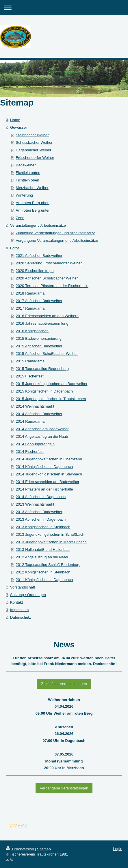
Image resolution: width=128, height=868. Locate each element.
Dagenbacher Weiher (34, 150)
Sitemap (44, 849)
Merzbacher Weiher (32, 188)
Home (15, 120)
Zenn (20, 218)
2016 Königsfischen (32, 331)
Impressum (19, 610)
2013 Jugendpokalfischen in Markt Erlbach (51, 542)
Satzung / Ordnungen (28, 595)
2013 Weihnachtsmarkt (35, 504)
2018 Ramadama (30, 293)
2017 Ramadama (30, 308)
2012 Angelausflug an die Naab (42, 557)
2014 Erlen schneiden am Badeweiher (48, 482)
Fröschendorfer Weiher (35, 158)
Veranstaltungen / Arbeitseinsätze (38, 225)
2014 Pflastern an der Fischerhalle (44, 489)
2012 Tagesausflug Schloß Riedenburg (48, 565)
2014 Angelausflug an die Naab (42, 436)
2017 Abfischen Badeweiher (39, 301)
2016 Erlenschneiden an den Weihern (47, 316)
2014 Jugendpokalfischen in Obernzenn (49, 459)
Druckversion (20, 849)
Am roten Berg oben (33, 203)
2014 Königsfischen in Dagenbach (44, 467)
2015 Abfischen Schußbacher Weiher (47, 354)
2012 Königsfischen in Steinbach (43, 572)
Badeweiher (26, 165)
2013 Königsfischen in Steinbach (43, 527)
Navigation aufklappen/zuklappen (64, 8)
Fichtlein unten (28, 173)
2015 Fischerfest (30, 376)
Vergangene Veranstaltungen (64, 788)
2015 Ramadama (30, 361)
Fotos (15, 248)
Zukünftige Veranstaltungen (64, 684)
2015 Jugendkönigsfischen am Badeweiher (52, 384)
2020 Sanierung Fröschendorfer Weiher (49, 263)
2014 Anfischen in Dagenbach (41, 497)
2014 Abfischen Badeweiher (39, 414)
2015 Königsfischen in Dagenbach (44, 391)
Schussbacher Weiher (34, 142)
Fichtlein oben (28, 180)
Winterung (24, 195)
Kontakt (16, 602)
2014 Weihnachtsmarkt (35, 406)
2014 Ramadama (30, 421)
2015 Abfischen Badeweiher (39, 346)
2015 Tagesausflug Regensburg (42, 369)
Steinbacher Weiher (32, 135)
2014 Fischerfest (30, 452)
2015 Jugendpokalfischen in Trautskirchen (51, 399)
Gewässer (19, 127)
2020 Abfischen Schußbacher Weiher (47, 278)
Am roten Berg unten (33, 210)
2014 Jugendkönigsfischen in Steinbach (49, 474)
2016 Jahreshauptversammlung (42, 323)
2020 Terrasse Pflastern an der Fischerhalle (52, 286)
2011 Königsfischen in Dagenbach (44, 580)
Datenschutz (21, 617)
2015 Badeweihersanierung (39, 338)
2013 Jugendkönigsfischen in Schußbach (50, 534)
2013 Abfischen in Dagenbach (41, 519)
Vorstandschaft (23, 587)
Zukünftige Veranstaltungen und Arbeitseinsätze (56, 233)
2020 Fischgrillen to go (35, 271)
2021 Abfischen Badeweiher (39, 256)
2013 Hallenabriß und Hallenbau (43, 550)
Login (118, 849)
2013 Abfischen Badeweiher (39, 512)
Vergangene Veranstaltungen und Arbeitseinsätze (57, 240)
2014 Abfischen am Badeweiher (42, 429)
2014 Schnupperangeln (35, 444)
